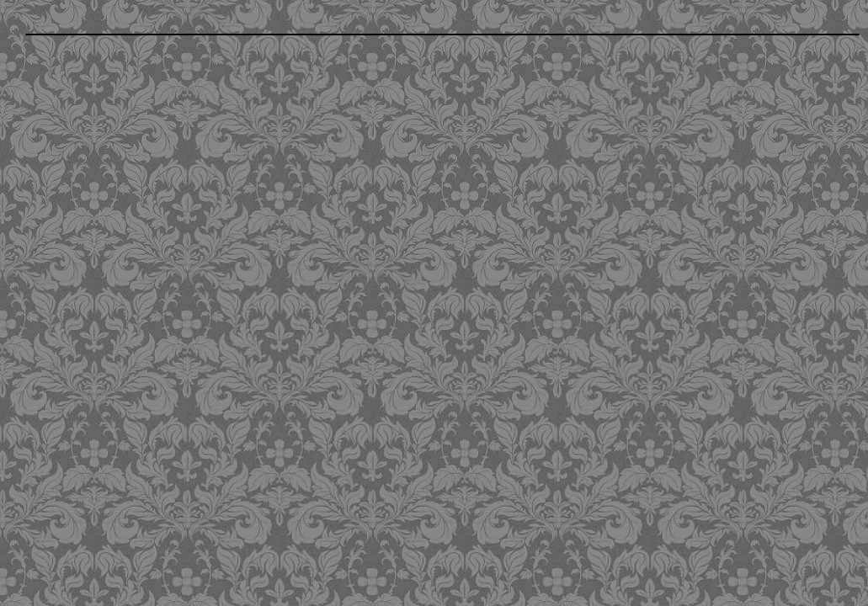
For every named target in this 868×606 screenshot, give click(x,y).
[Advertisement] (347, 320)
